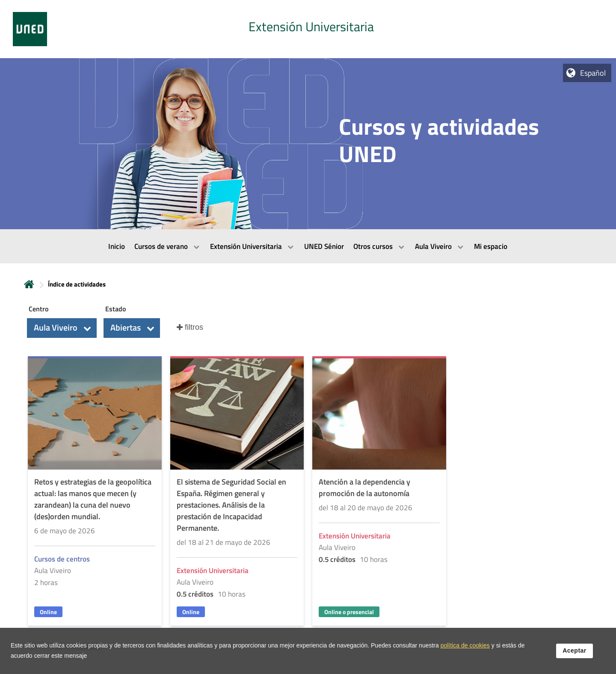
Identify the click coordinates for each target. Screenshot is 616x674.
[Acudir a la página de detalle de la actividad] (95, 492)
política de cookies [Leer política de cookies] (465, 645)
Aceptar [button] (575, 650)
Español (593, 73)
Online (48, 612)
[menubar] (308, 246)
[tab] (308, 29)
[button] (62, 328)
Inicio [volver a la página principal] (29, 284)
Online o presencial (349, 612)
